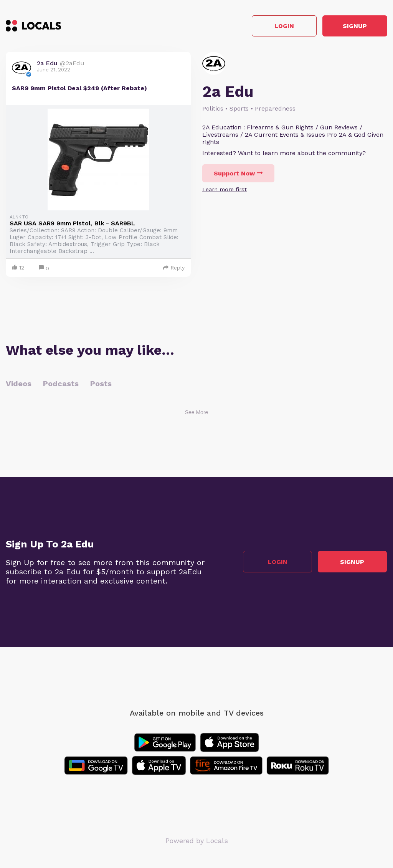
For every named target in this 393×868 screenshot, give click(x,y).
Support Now (238, 174)
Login (278, 26)
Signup (353, 26)
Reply (174, 268)
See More (197, 413)
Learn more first (225, 190)
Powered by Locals (197, 841)
